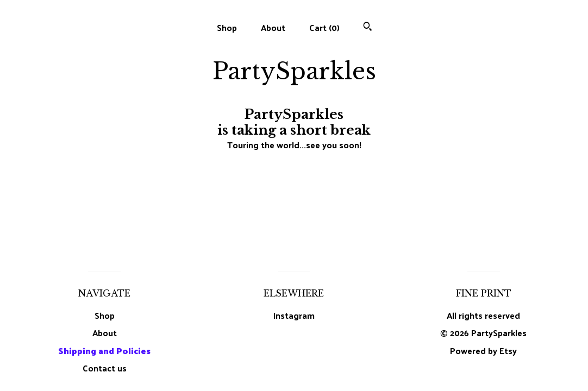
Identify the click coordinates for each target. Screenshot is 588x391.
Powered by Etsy (483, 351)
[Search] (368, 27)
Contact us (105, 368)
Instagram (294, 315)
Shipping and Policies (104, 351)
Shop (227, 27)
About (273, 27)
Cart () (324, 27)
